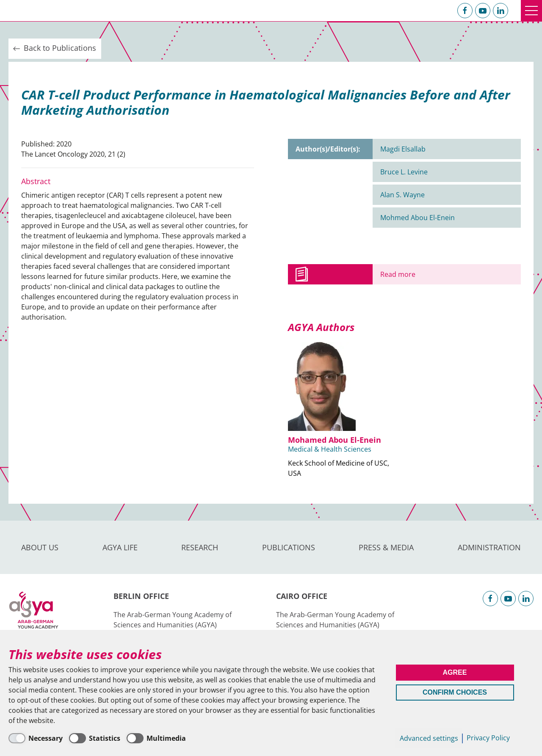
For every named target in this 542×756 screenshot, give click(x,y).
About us (40, 547)
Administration (489, 547)
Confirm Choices (455, 692)
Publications (289, 547)
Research (200, 547)
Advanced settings (429, 738)
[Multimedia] (156, 738)
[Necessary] (36, 738)
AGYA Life (120, 547)
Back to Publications (54, 48)
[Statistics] (95, 738)
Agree (455, 672)
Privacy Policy (488, 738)
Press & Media (386, 547)
